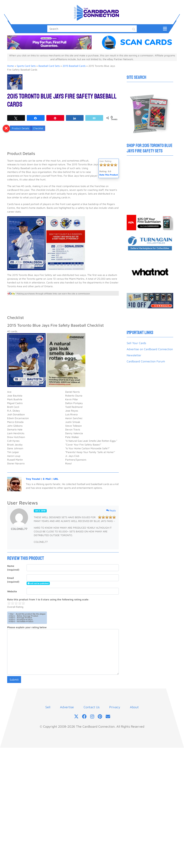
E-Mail (47, 479)
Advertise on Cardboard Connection (150, 349)
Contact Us (92, 707)
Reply (111, 510)
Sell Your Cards (136, 343)
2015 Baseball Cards (74, 66)
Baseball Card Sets (49, 66)
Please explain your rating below (27, 627)
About (134, 707)
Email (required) (13, 580)
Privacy (115, 707)
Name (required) (13, 568)
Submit (14, 680)
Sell (48, 707)
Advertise (67, 707)
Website (12, 591)
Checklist (38, 128)
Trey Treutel (33, 479)
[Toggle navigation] (165, 28)
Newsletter (134, 355)
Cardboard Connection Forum (146, 361)
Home (11, 66)
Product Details (20, 128)
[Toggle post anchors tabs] (6, 129)
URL (56, 479)
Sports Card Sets (26, 66)
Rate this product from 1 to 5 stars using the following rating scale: (48, 599)
